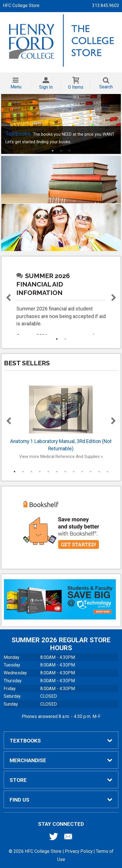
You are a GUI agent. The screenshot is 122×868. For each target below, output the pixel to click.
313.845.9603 (106, 5)
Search (106, 87)
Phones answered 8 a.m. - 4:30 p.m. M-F (61, 716)
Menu (16, 87)
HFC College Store (21, 5)
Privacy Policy (79, 851)
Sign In (46, 87)
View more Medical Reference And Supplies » (61, 457)
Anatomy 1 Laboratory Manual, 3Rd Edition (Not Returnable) (61, 419)
